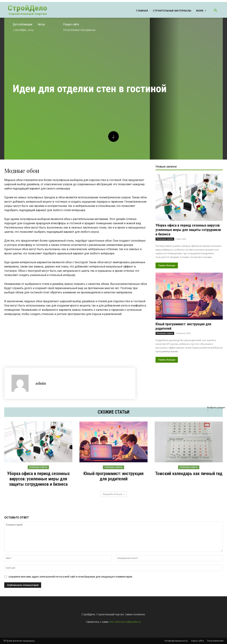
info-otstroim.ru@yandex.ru (125, 622)
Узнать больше (167, 265)
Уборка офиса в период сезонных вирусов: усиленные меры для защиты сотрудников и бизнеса (188, 230)
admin (41, 383)
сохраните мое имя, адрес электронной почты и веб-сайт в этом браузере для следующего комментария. (71, 577)
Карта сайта (198, 641)
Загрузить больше (114, 494)
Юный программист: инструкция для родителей (113, 476)
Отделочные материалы (79, 30)
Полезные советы (165, 239)
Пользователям (215, 641)
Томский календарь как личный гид (189, 474)
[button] (216, 11)
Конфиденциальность (176, 641)
